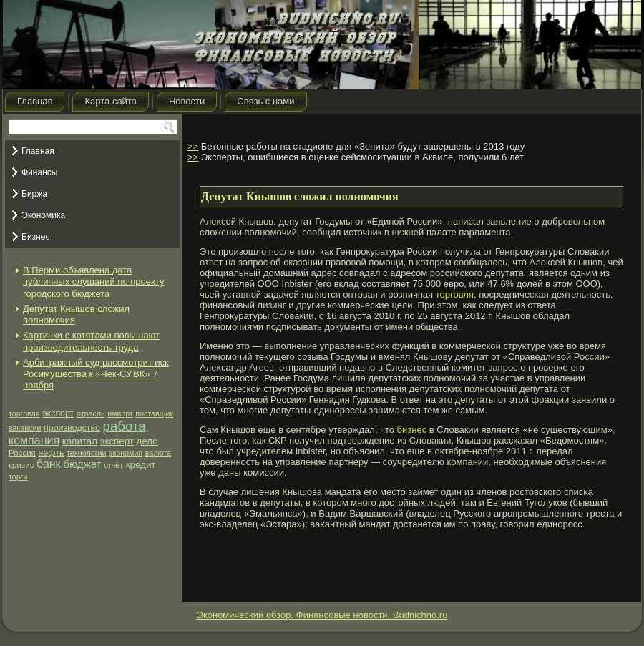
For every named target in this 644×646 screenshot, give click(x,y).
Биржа (34, 194)
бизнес (412, 430)
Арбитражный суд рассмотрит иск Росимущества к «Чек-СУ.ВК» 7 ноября (96, 374)
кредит (141, 465)
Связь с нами (265, 101)
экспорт (58, 413)
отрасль (91, 413)
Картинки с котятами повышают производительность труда (91, 341)
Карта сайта (110, 101)
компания (34, 440)
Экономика (43, 215)
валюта (158, 453)
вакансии (25, 428)
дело (147, 441)
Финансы (39, 172)
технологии (86, 453)
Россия (22, 453)
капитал (80, 441)
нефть (52, 453)
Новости (187, 101)
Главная (35, 101)
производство (72, 428)
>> (193, 146)
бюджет (82, 464)
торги (18, 476)
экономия (126, 453)
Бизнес (35, 237)
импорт (120, 413)
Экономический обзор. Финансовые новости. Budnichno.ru (322, 615)
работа (125, 426)
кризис (21, 465)
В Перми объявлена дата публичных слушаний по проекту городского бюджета (93, 282)
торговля (24, 413)
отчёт (113, 465)
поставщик (154, 413)
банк (49, 464)
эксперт (117, 441)
